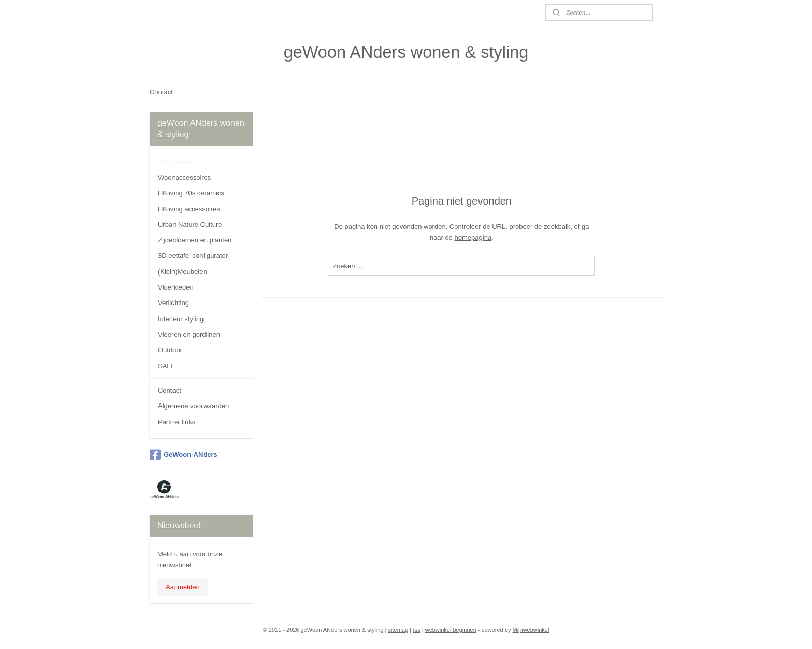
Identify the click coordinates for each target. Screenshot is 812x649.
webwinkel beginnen (451, 630)
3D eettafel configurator (193, 256)
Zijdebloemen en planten (195, 240)
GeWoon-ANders (184, 455)
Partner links (177, 422)
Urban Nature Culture (190, 225)
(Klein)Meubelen (183, 272)
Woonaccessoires (184, 177)
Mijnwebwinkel (531, 630)
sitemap (398, 630)
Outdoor (170, 350)
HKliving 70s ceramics (191, 193)
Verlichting (173, 303)
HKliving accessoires (189, 209)
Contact (161, 92)
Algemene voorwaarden (193, 406)
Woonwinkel (176, 162)
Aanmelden (183, 587)
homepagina (473, 237)
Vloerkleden (176, 287)
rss (417, 630)
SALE (166, 366)
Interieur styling (181, 319)
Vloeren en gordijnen (189, 334)
